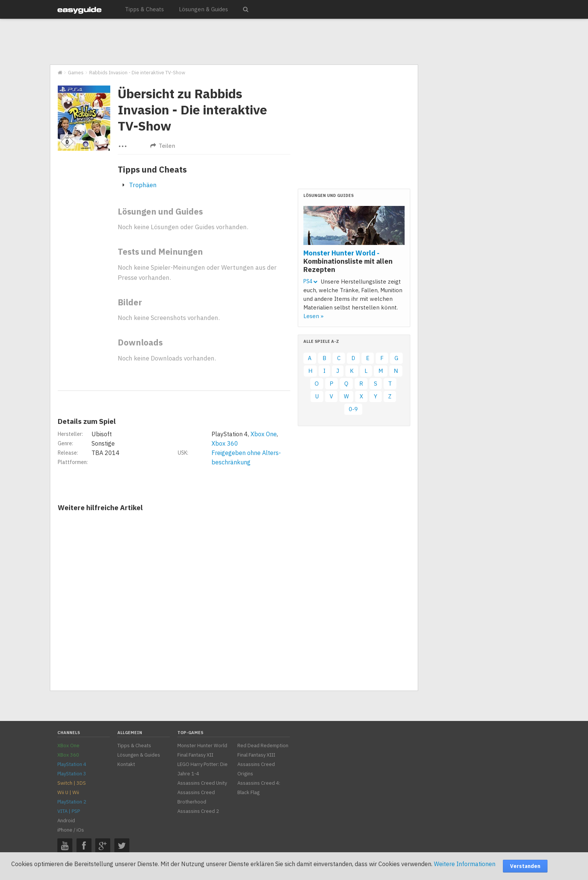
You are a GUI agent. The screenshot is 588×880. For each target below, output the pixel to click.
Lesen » (313, 316)
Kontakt (126, 764)
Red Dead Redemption (263, 746)
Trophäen (143, 185)
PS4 (310, 281)
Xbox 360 (225, 443)
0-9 (353, 409)
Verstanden (525, 866)
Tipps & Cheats (144, 9)
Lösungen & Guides (203, 9)
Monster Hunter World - (348, 261)
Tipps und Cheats (152, 169)
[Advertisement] (234, 42)
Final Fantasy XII (195, 755)
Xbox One (264, 434)
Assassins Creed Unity (202, 783)
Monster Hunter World (202, 746)
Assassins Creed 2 (198, 811)
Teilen (163, 146)
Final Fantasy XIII (256, 755)
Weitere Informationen (465, 864)
